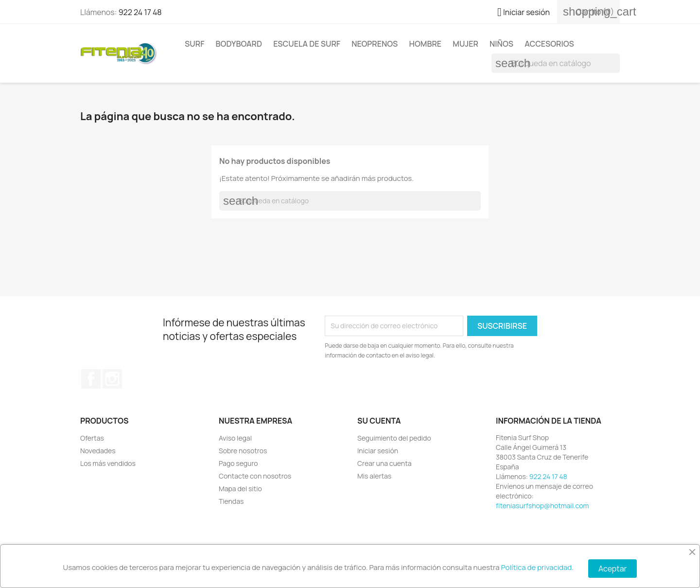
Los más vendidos (108, 463)
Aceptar (612, 569)
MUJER (465, 44)
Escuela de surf (307, 44)
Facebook (91, 379)
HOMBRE (426, 44)
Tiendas (231, 501)
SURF (194, 44)
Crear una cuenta (385, 463)
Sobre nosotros (243, 451)
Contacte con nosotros (255, 476)
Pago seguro (238, 463)
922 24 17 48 (140, 12)
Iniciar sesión (378, 451)
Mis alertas (374, 476)
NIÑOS (501, 44)
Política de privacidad (537, 567)
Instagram (112, 379)
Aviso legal (235, 438)
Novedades (98, 451)
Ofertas (92, 438)
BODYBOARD (239, 44)
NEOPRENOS (375, 44)
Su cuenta (379, 421)
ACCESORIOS (549, 44)
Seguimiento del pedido (394, 438)
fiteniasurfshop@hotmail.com (542, 506)
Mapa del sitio (240, 489)
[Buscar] (556, 63)
